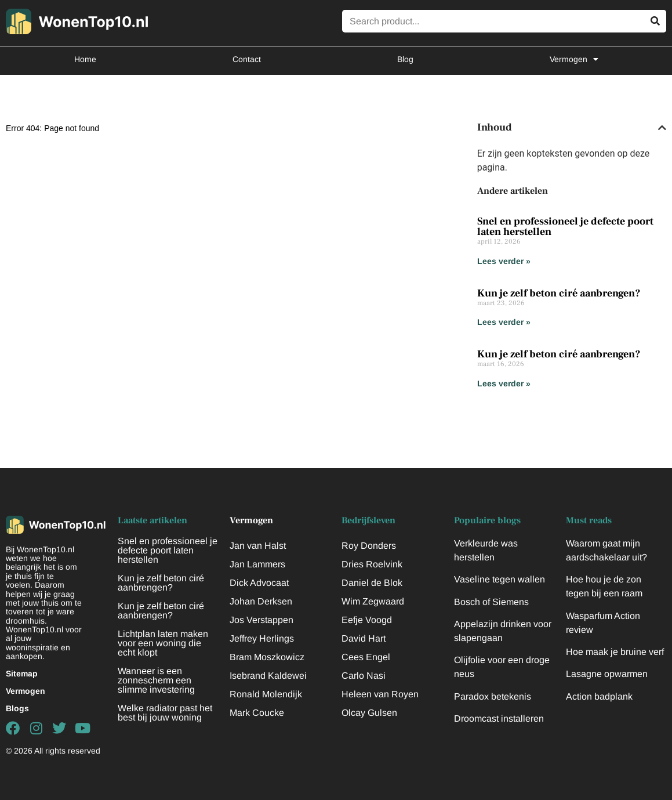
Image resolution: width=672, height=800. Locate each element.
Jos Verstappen (261, 620)
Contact (247, 59)
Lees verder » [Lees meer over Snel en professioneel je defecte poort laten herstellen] (504, 261)
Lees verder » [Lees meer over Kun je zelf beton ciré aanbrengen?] (504, 322)
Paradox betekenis (493, 696)
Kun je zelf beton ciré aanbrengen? (559, 293)
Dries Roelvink (372, 564)
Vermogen (574, 59)
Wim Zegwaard (373, 601)
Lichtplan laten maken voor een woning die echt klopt (163, 643)
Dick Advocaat (259, 583)
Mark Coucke (257, 713)
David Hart (364, 638)
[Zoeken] (655, 21)
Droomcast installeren (499, 718)
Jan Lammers (257, 564)
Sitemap (22, 674)
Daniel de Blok (372, 583)
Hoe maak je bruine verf (615, 652)
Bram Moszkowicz (267, 657)
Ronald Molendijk (266, 694)
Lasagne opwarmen (607, 674)
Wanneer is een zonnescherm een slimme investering (156, 680)
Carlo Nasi (364, 676)
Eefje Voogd (367, 620)
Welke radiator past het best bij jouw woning (165, 713)
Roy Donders (369, 546)
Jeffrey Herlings (262, 638)
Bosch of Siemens (491, 602)
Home (85, 59)
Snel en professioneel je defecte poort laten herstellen (565, 227)
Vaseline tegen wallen (500, 579)
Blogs (17, 708)
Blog (405, 59)
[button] (662, 128)
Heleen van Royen (380, 694)
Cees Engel (366, 657)
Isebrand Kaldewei (268, 676)
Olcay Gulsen (369, 713)
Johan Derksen (261, 601)
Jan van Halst (258, 546)
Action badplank (599, 696)
